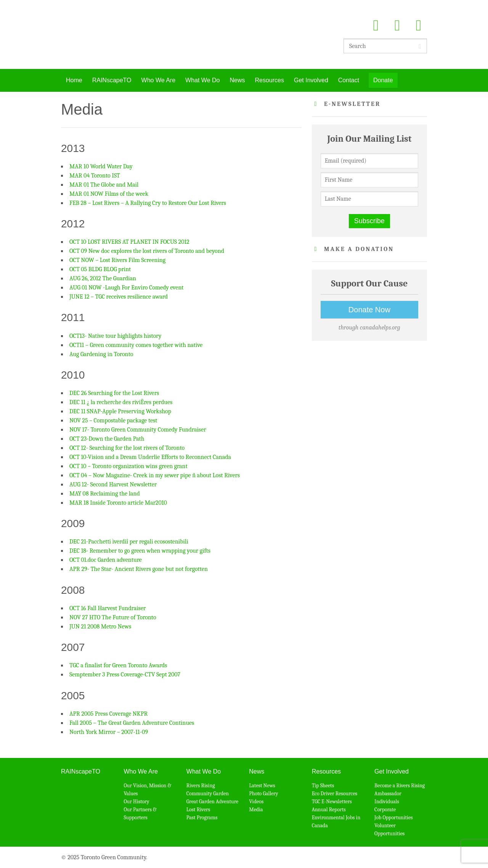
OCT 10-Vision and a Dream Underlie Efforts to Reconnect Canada (150, 457)
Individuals (387, 802)
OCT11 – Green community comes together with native (136, 345)
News (237, 80)
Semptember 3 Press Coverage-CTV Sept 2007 (125, 675)
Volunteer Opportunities (389, 830)
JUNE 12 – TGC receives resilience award (119, 297)
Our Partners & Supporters (140, 814)
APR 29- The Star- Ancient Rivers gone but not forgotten (139, 569)
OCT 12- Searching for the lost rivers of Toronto (127, 448)
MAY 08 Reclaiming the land (105, 494)
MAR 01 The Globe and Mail (104, 185)
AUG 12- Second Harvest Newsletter (113, 484)
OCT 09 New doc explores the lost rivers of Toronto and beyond (147, 251)
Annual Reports (329, 810)
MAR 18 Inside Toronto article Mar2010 (118, 503)
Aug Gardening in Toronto (101, 354)
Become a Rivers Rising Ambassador (400, 790)
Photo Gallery (263, 794)
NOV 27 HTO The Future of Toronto (113, 617)
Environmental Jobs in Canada (336, 822)
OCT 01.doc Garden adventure (106, 560)
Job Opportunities (394, 818)
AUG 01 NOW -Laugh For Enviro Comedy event (127, 288)
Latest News (262, 786)
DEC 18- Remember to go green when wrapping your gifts (140, 551)
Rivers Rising (201, 786)
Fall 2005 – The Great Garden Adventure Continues (132, 723)
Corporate (385, 810)
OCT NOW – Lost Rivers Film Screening (117, 260)
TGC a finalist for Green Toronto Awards (118, 665)
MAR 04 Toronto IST (95, 176)
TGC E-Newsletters (332, 802)
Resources (269, 80)
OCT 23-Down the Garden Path (107, 439)
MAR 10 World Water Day (101, 166)
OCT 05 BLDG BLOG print (100, 269)
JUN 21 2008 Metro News (100, 627)
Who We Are (159, 80)
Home (74, 80)
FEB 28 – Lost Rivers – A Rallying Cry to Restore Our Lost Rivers (148, 203)
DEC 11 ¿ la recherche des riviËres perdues (121, 402)
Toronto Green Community (130, 34)
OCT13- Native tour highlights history (115, 336)
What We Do (202, 80)
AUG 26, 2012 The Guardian (103, 278)
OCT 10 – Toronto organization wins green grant (128, 466)
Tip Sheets (323, 786)
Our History (136, 802)
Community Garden (208, 794)
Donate (383, 80)
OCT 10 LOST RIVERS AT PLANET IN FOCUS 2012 (129, 242)
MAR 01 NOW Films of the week (109, 194)
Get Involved (311, 80)
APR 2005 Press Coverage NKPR (108, 714)
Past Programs (202, 818)
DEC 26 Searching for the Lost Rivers (114, 393)
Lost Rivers (198, 810)
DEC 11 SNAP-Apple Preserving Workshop (120, 411)
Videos (256, 802)
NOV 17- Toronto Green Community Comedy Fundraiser (138, 430)
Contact (349, 80)
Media (256, 810)
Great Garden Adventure (212, 802)
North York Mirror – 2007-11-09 (109, 732)
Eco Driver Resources (335, 794)
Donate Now (369, 310)
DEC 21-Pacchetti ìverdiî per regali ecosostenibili (129, 542)
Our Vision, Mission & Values (147, 790)
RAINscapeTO (112, 80)
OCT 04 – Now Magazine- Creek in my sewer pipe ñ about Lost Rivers (155, 475)
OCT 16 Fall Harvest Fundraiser (108, 608)
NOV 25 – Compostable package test (113, 420)
